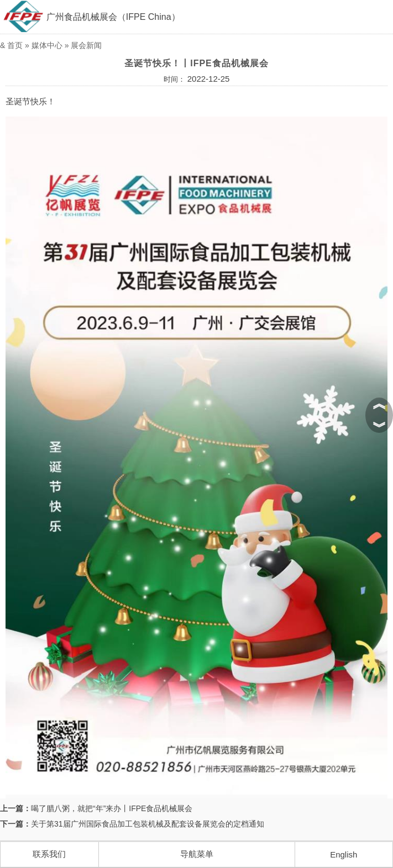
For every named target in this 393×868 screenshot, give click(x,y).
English (344, 854)
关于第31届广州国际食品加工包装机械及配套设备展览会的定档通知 (148, 824)
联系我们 (49, 854)
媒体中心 (47, 45)
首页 (15, 45)
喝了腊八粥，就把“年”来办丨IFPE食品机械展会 (112, 808)
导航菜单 (197, 854)
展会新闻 (86, 45)
